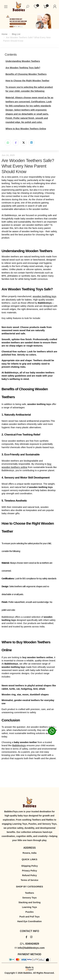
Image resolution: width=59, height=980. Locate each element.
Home (4, 34)
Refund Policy (29, 875)
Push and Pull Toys (29, 917)
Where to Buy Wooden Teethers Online (26, 129)
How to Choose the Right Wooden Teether (27, 81)
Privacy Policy (29, 871)
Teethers (29, 893)
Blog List (16, 34)
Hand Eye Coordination (29, 921)
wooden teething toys (44, 296)
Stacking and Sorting (29, 902)
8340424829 (29, 944)
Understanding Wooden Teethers (23, 61)
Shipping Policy (29, 866)
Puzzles (29, 912)
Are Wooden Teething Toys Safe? (23, 68)
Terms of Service (30, 880)
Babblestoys (19, 745)
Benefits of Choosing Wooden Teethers (26, 74)
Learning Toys (29, 907)
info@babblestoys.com (30, 948)
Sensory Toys (29, 898)
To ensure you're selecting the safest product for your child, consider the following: (29, 89)
